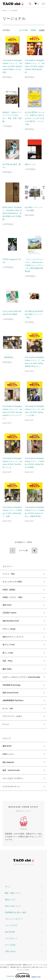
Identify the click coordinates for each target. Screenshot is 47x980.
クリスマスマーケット (11, 787)
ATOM (12, 932)
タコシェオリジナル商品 (12, 582)
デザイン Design (9, 629)
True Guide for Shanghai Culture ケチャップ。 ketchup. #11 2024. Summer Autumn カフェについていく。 (12, 412)
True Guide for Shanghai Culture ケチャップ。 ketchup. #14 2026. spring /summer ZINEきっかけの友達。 (12, 66)
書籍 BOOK (7, 746)
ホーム (4, 10)
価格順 (33, 30)
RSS (7, 932)
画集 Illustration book (11, 621)
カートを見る (10, 945)
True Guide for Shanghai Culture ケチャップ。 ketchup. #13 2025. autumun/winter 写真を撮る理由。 (35, 66)
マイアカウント (11, 938)
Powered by (23, 975)
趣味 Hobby (7, 669)
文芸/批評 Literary (9, 613)
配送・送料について (13, 893)
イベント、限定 (9, 574)
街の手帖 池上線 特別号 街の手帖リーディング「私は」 (35, 314)
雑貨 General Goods (10, 693)
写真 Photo (7, 661)
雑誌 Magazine (8, 762)
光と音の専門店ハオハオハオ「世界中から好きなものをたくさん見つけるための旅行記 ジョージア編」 (34, 118)
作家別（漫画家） (10, 590)
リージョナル (14, 10)
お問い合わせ (10, 951)
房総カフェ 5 (30, 164)
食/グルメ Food (9, 645)
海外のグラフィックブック (13, 637)
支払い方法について (13, 906)
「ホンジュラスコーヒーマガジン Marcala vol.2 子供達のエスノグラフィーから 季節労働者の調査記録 (34, 265)
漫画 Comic (7, 605)
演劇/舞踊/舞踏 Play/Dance (13, 700)
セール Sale (8, 708)
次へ (35, 551)
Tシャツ (6, 724)
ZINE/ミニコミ (8, 754)
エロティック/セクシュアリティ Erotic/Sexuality (21, 677)
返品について (10, 900)
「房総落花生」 (9, 357)
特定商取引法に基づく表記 (16, 912)
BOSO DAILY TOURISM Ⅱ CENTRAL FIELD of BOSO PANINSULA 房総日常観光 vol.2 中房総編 (12, 213)
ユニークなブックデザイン (13, 778)
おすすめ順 (23, 30)
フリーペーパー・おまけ (12, 716)
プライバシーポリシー (14, 919)
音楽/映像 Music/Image (11, 685)
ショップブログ (11, 925)
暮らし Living (8, 653)
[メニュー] (43, 4)
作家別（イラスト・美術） (13, 597)
